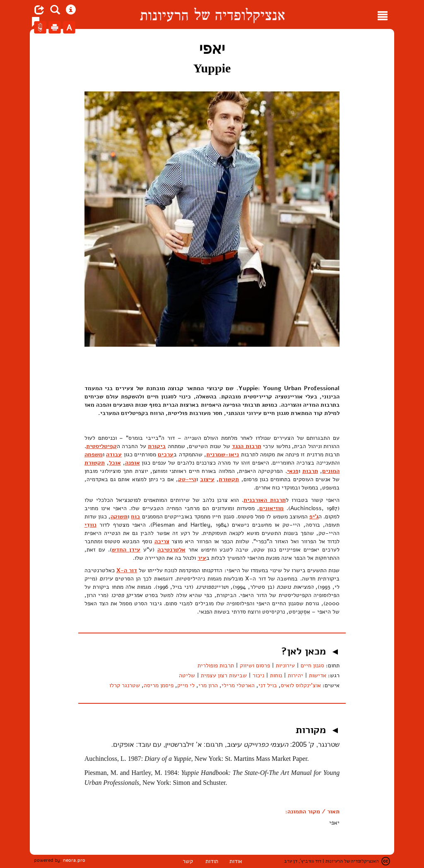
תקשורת (229, 479)
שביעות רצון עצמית (224, 675)
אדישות (318, 675)
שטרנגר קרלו (125, 685)
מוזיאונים (271, 508)
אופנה (132, 463)
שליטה (187, 675)
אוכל (115, 463)
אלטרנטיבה (171, 550)
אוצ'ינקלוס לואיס (301, 685)
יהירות (295, 675)
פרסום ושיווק (255, 665)
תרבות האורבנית (265, 500)
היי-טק (187, 479)
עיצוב (207, 479)
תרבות (310, 471)
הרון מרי (208, 685)
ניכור (258, 675)
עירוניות (285, 665)
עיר (202, 558)
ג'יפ (314, 517)
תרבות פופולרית (216, 665)
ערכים (166, 454)
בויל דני (268, 685)
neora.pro (74, 860)
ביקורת (157, 446)
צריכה (162, 541)
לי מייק (186, 685)
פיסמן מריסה (159, 685)
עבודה (114, 454)
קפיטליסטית (101, 446)
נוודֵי (90, 525)
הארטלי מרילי (238, 685)
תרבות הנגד (247, 446)
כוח (135, 517)
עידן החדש (126, 550)
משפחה (94, 454)
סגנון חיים (312, 665)
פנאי (293, 471)
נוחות (276, 675)
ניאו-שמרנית (223, 454)
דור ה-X (127, 570)
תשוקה (119, 517)
